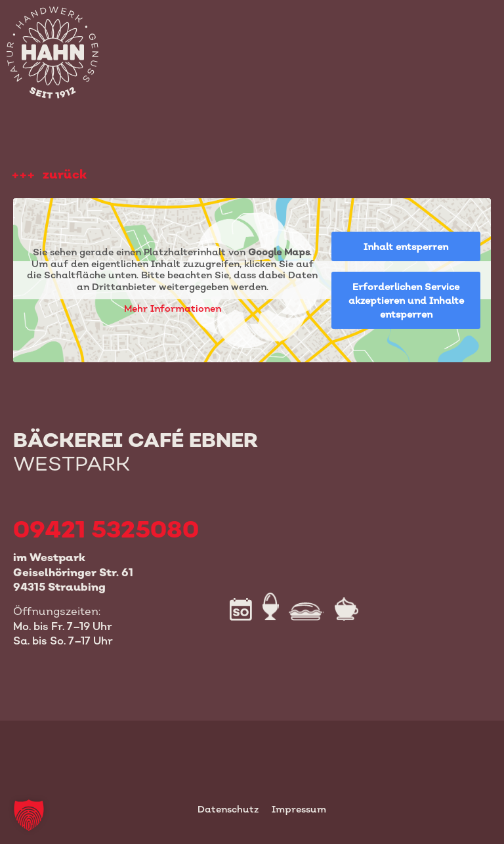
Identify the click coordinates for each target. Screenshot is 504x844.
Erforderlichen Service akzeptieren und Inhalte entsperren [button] (406, 300)
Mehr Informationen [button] (173, 309)
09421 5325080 (106, 529)
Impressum (299, 809)
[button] (29, 815)
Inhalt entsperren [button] (406, 246)
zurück (65, 174)
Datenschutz (228, 809)
